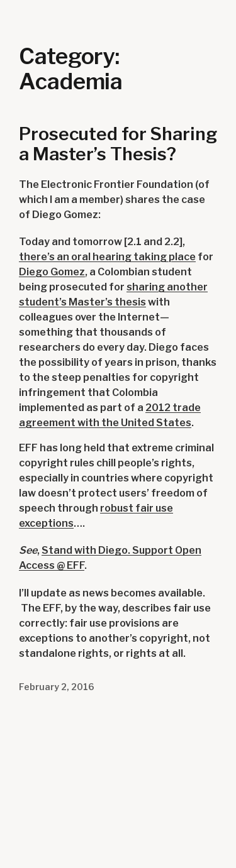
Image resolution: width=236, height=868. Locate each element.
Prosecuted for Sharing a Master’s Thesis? (118, 144)
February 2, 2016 (57, 687)
